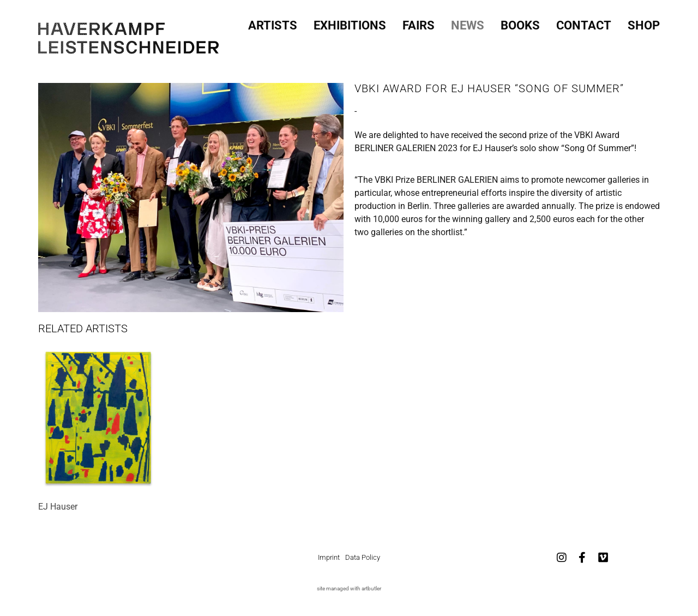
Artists (273, 23)
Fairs (419, 23)
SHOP (644, 23)
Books (520, 23)
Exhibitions (350, 23)
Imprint (329, 557)
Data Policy (363, 557)
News (468, 23)
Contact (584, 23)
